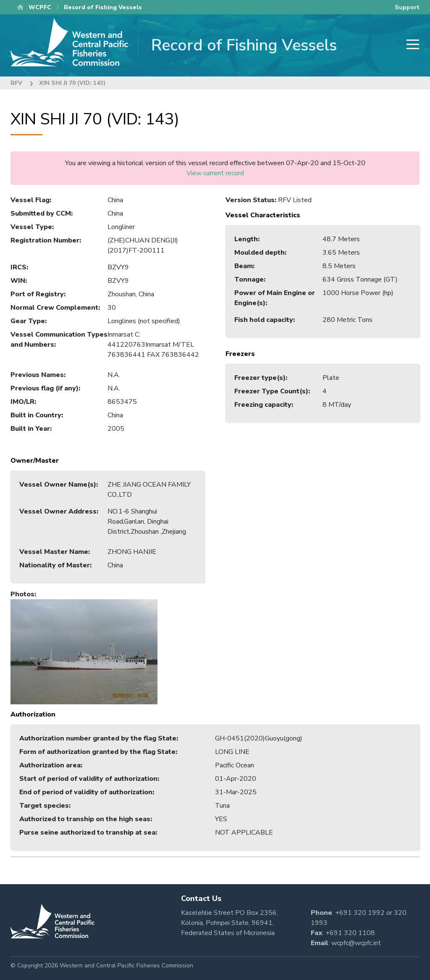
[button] (84, 651)
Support (407, 7)
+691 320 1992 (360, 913)
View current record (215, 173)
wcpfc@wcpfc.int (356, 943)
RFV (16, 83)
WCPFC (40, 7)
